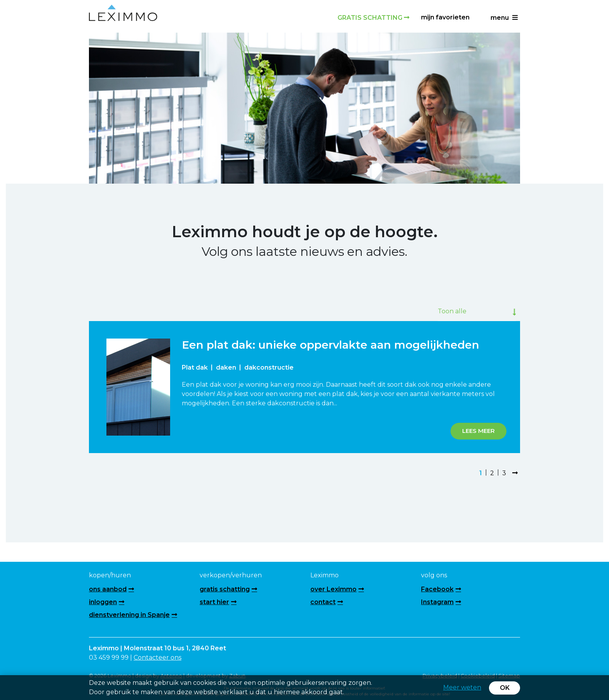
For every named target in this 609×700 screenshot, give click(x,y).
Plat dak (195, 367)
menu (504, 18)
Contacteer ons (157, 657)
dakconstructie (269, 367)
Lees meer (478, 431)
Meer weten (462, 687)
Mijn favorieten (445, 17)
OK (505, 688)
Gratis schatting (373, 18)
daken (226, 367)
